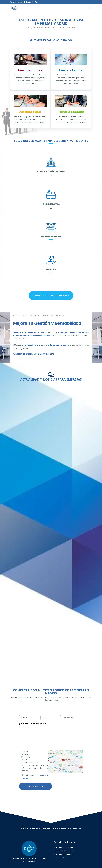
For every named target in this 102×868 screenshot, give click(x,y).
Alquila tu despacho (51, 237)
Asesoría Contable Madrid (65, 858)
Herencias (51, 269)
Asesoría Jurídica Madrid (65, 847)
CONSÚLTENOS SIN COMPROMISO (50, 295)
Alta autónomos (51, 204)
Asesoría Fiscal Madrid (64, 854)
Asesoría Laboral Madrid (65, 851)
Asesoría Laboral (71, 70)
